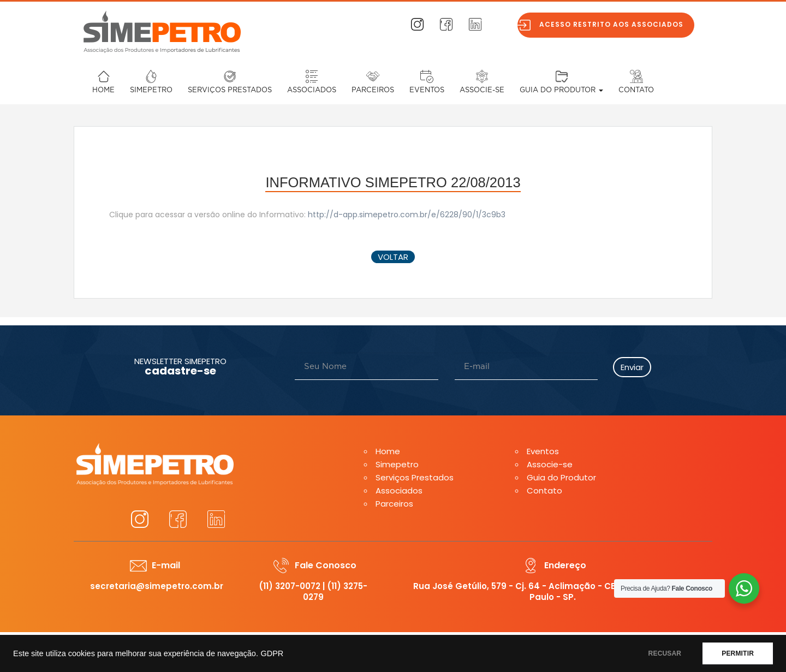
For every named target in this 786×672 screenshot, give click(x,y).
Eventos (427, 90)
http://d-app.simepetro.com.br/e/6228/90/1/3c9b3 (407, 215)
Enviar (632, 367)
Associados (312, 90)
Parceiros (373, 90)
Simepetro (151, 90)
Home (103, 90)
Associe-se (482, 90)
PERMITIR (738, 653)
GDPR (272, 653)
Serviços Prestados (230, 90)
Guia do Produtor (561, 90)
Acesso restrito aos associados (614, 24)
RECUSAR (665, 653)
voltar (393, 257)
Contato (636, 90)
